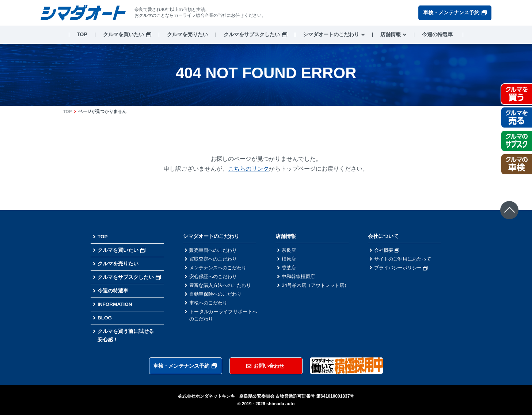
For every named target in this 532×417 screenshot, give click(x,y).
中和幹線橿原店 (300, 278)
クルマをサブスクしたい (252, 34)
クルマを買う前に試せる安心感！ (126, 337)
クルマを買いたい (123, 34)
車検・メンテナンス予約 (455, 12)
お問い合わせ (265, 368)
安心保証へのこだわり (215, 278)
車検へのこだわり (210, 305)
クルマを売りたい (187, 34)
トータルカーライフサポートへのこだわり (223, 318)
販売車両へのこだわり (215, 250)
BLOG (105, 319)
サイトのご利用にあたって (405, 259)
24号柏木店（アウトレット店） (316, 291)
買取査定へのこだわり (215, 259)
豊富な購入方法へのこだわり (223, 287)
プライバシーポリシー (403, 269)
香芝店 (289, 269)
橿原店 (289, 259)
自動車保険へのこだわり (217, 296)
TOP (82, 34)
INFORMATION (115, 306)
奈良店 (289, 250)
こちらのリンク (248, 169)
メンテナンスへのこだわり (220, 269)
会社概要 (387, 250)
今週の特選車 (437, 34)
